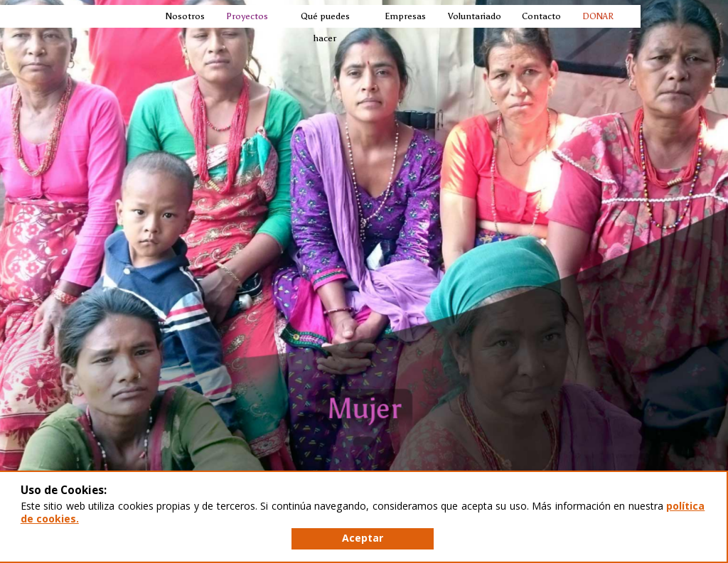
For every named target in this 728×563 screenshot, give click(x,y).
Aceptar (363, 538)
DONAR (598, 16)
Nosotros (184, 16)
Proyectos (246, 16)
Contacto (541, 16)
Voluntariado (474, 16)
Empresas (405, 16)
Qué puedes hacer (325, 27)
